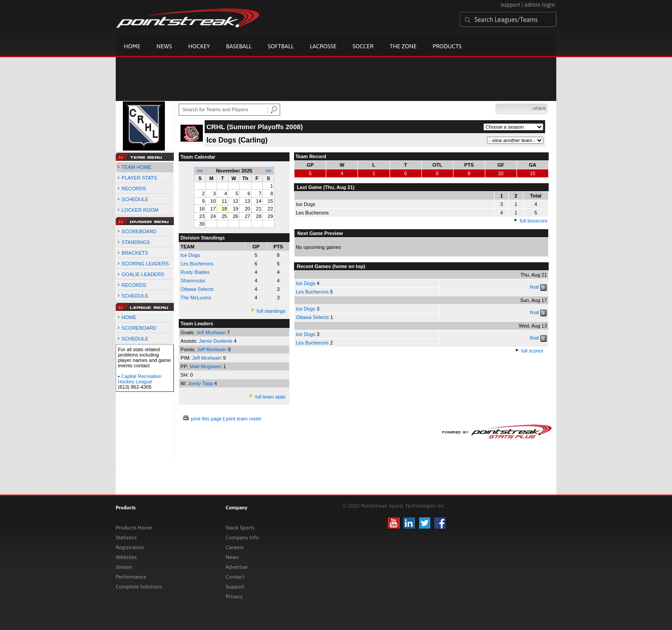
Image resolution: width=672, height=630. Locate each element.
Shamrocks (193, 281)
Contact (235, 577)
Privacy (234, 596)
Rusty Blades (195, 272)
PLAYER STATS (139, 178)
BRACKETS (135, 253)
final (534, 287)
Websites (126, 557)
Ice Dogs (305, 283)
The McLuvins (196, 298)
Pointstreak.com (188, 19)
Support (235, 587)
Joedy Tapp (201, 383)
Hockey (199, 46)
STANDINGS (136, 242)
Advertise (237, 567)
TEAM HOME (136, 167)
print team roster (244, 419)
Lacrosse (323, 46)
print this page (206, 419)
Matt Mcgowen (207, 366)
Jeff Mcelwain (212, 332)
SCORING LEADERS (145, 264)
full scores (532, 351)
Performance (131, 577)
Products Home (134, 528)
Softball (281, 46)
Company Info (242, 538)
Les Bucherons (197, 264)
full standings (271, 311)
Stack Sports (240, 528)
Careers (235, 547)
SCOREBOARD (139, 231)
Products (447, 46)
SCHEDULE (135, 199)
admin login (540, 5)
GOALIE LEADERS (143, 274)
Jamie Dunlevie (216, 341)
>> (268, 171)
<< (200, 171)
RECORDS (134, 189)
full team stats (270, 397)
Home (132, 46)
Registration (130, 547)
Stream (124, 567)
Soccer (363, 46)
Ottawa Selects (197, 289)
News (164, 46)
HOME (129, 317)
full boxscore (533, 221)
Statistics (126, 538)
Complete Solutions (139, 587)
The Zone (403, 46)
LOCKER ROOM (140, 210)
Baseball (239, 46)
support (510, 5)
